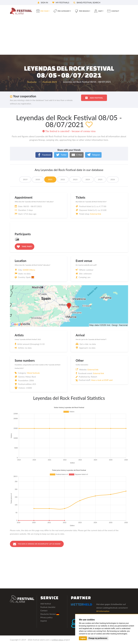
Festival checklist (48, 607)
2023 (75, 179)
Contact (44, 611)
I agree (83, 638)
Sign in (43, 2)
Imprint (44, 621)
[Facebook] (44, 155)
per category (64, 11)
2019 (25, 179)
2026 (113, 179)
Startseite (32, 82)
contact (115, 11)
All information (103, 611)
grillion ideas (58, 640)
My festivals (61, 2)
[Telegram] (93, 155)
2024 (88, 179)
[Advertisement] (69, 36)
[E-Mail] (77, 155)
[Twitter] (61, 155)
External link (96, 214)
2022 (63, 179)
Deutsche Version (50, 614)
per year (44, 11)
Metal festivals (33, 373)
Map (100, 11)
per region (84, 11)
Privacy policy (47, 617)
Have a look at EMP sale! (102, 380)
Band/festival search (87, 2)
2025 (100, 179)
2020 (38, 179)
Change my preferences (98, 638)
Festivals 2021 (50, 82)
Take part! (25, 247)
